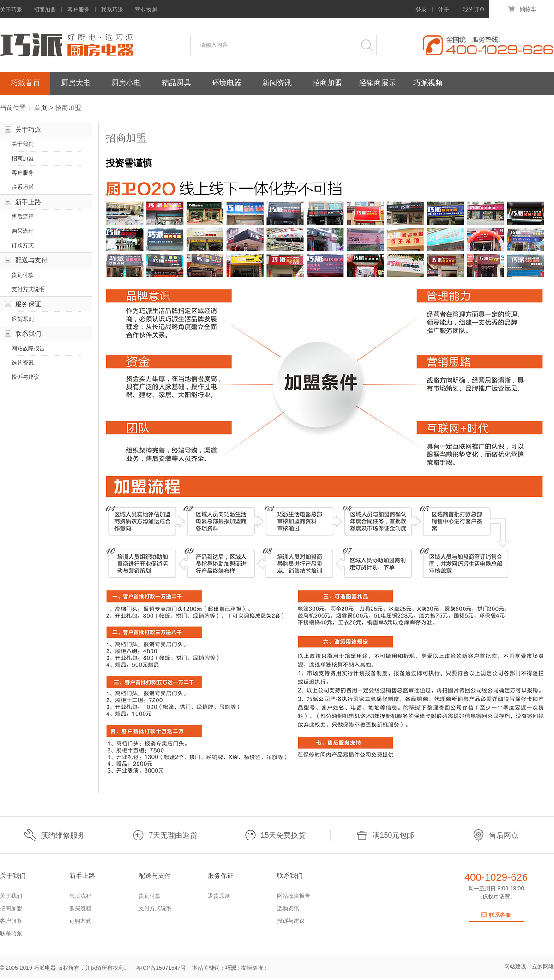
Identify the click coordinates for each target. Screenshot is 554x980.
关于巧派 (11, 10)
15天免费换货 (275, 836)
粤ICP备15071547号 (161, 969)
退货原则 (23, 320)
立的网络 (543, 968)
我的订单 (474, 10)
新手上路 (28, 203)
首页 (41, 109)
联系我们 (28, 335)
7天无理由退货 (165, 836)
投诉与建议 (25, 378)
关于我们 (23, 145)
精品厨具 (176, 83)
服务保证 (28, 305)
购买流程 (23, 232)
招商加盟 (45, 10)
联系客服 (496, 916)
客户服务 (78, 10)
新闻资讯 (277, 83)
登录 (421, 10)
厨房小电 (126, 83)
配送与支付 (31, 261)
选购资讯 (23, 364)
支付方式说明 (28, 290)
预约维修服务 (55, 836)
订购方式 (23, 246)
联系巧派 (112, 10)
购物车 (522, 9)
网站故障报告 (28, 349)
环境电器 (227, 83)
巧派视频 (428, 83)
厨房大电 (76, 83)
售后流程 (23, 218)
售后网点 (496, 836)
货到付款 (23, 276)
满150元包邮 (385, 836)
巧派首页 (25, 83)
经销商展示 (378, 83)
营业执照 (146, 10)
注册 (444, 10)
